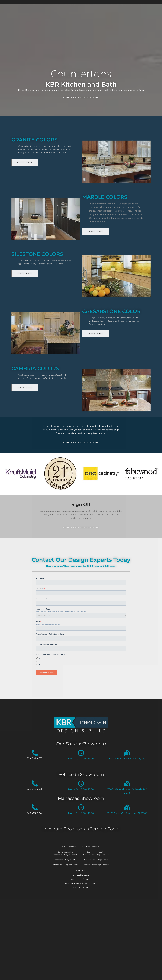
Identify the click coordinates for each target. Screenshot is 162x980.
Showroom (93, 22)
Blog (109, 22)
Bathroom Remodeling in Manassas (96, 868)
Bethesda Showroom (81, 778)
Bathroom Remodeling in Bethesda (96, 858)
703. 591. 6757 (35, 761)
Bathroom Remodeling (96, 855)
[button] (4, 476)
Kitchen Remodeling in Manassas (65, 868)
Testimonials (124, 22)
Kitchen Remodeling (65, 855)
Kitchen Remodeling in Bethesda (65, 858)
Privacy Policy (81, 873)
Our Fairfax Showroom (81, 747)
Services (33, 22)
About (142, 22)
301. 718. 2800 (35, 792)
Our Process (52, 22)
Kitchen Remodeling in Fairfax (65, 863)
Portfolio (72, 22)
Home (18, 22)
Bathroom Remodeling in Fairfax (96, 863)
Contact (81, 29)
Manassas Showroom (81, 801)
